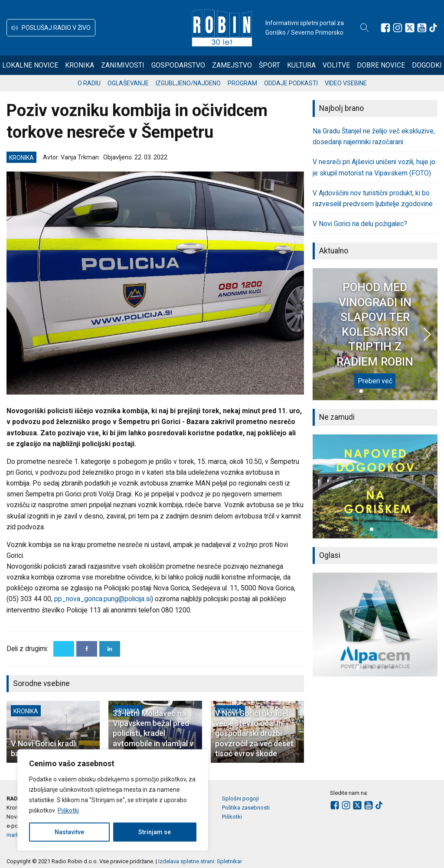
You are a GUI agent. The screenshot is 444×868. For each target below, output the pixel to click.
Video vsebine (346, 83)
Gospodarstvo (178, 65)
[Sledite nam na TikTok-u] (433, 28)
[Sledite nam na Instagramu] (398, 28)
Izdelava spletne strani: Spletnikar (200, 861)
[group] (375, 486)
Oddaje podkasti (291, 83)
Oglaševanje (128, 83)
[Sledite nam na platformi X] (410, 28)
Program (242, 83)
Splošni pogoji (240, 798)
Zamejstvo (232, 65)
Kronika (80, 65)
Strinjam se (155, 832)
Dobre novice (381, 65)
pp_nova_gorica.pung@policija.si (103, 599)
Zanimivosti (123, 65)
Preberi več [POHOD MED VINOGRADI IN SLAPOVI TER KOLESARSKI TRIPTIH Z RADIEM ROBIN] (375, 381)
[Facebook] (87, 649)
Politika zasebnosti (246, 808)
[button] (51, 28)
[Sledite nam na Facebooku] (385, 28)
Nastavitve (69, 832)
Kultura (301, 65)
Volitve (336, 65)
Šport (269, 65)
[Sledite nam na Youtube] (422, 28)
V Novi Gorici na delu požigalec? (360, 224)
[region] (113, 800)
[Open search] (365, 28)
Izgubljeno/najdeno (188, 83)
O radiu (89, 83)
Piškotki (68, 810)
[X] (64, 649)
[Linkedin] (110, 649)
